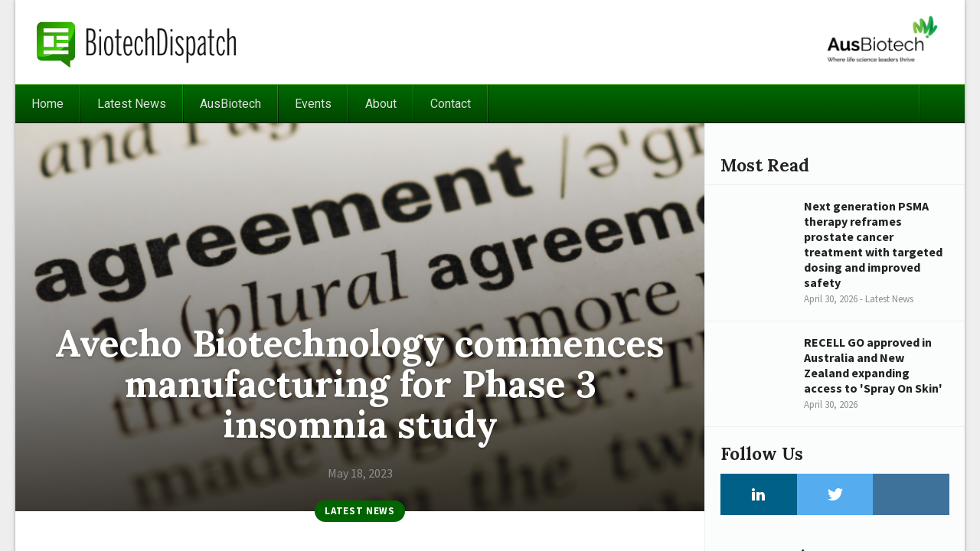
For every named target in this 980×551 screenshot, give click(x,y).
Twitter (835, 494)
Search (942, 104)
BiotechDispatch (137, 42)
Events (313, 104)
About (381, 104)
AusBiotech (230, 104)
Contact (451, 104)
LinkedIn (759, 494)
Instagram (911, 494)
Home (47, 104)
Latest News (132, 104)
